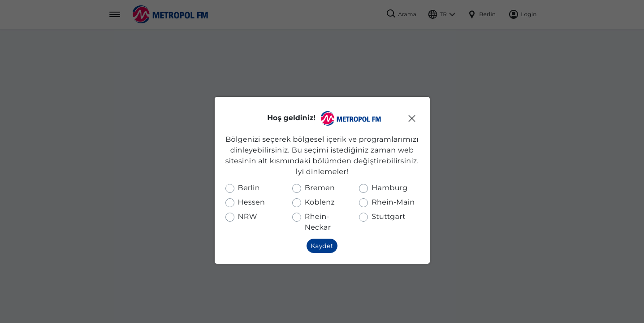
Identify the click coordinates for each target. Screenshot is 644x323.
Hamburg (389, 188)
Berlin (249, 188)
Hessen (252, 203)
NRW (248, 217)
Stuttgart (389, 217)
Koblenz (320, 203)
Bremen (320, 188)
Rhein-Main (393, 203)
